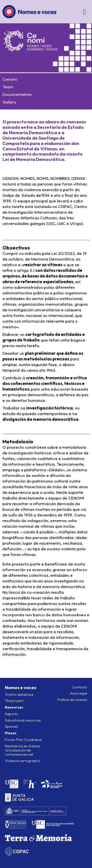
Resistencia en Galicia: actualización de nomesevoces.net (23, 750)
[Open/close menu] (85, 12)
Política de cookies (72, 700)
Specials (12, 726)
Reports (11, 714)
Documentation (17, 94)
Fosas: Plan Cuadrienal (23, 740)
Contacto (79, 687)
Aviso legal (79, 693)
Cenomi (10, 79)
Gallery (9, 102)
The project (14, 701)
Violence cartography (22, 761)
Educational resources (23, 720)
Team (8, 87)
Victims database (19, 695)
